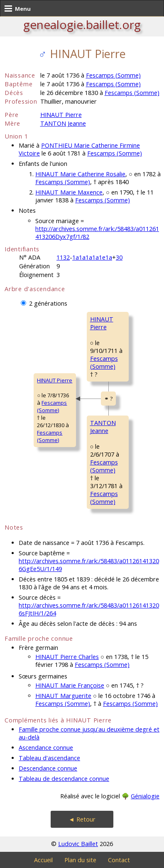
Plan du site (80, 860)
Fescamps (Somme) (113, 75)
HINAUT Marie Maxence (69, 192)
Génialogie (145, 796)
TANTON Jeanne (63, 123)
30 (119, 257)
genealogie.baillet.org (82, 24)
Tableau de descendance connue (64, 779)
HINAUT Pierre (61, 115)
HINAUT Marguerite (63, 696)
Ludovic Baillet (78, 844)
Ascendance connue (46, 748)
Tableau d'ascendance (49, 758)
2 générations (48, 303)
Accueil (43, 860)
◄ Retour (82, 819)
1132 (63, 257)
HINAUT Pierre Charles (67, 657)
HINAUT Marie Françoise (70, 685)
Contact (119, 860)
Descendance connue (48, 768)
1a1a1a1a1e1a (92, 257)
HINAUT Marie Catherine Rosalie (80, 174)
